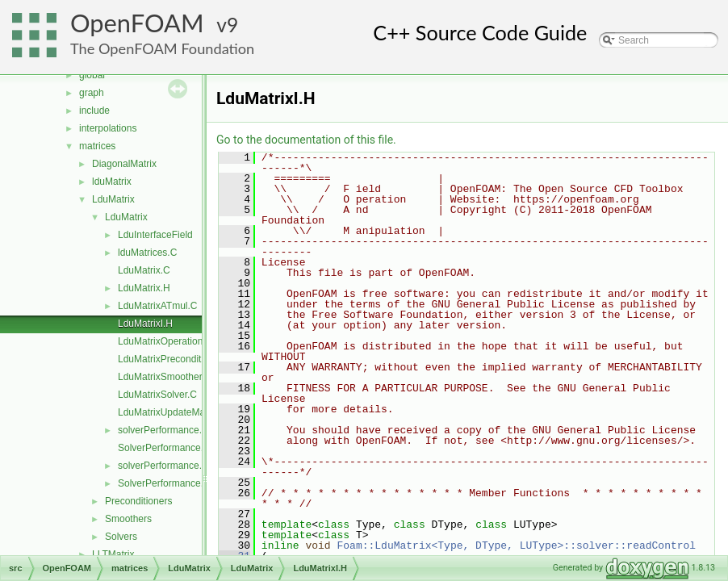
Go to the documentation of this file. (306, 140)
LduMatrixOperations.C (167, 341)
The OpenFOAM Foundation (162, 48)
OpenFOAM (137, 23)
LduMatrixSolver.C (157, 395)
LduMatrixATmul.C (157, 306)
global (92, 75)
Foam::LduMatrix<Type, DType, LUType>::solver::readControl (516, 545)
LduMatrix (113, 199)
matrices (97, 146)
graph (92, 93)
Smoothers (128, 519)
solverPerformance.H (163, 466)
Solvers (121, 537)
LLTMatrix (113, 554)
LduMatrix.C (144, 270)
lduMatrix (112, 182)
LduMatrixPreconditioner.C (175, 359)
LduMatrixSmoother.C (165, 377)
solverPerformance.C (163, 430)
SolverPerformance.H (164, 483)
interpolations (108, 128)
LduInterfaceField (155, 235)
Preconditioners (138, 501)
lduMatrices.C (147, 253)
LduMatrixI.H (145, 324)
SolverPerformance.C (164, 448)
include (94, 111)
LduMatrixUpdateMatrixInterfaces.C (194, 412)
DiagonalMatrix (124, 164)
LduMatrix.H (144, 288)
